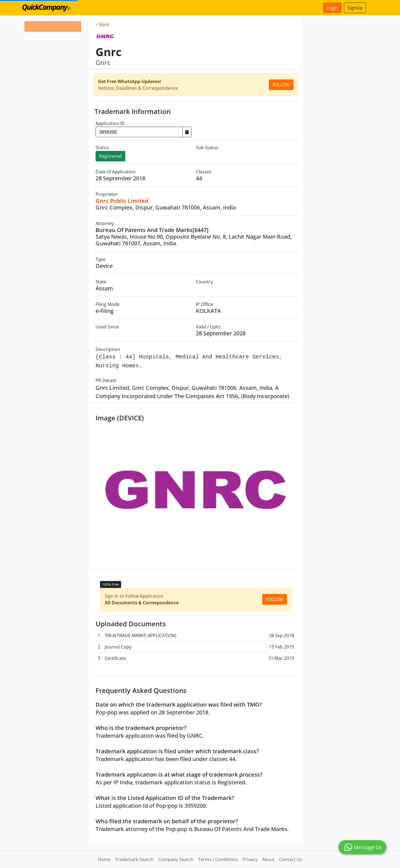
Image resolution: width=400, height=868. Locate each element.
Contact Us (291, 859)
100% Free (110, 584)
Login (332, 8)
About (268, 859)
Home (104, 859)
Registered (110, 156)
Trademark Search (134, 859)
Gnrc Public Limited (122, 201)
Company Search (176, 859)
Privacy (250, 859)
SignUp (355, 8)
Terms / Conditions (218, 859)
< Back (102, 24)
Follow (281, 85)
